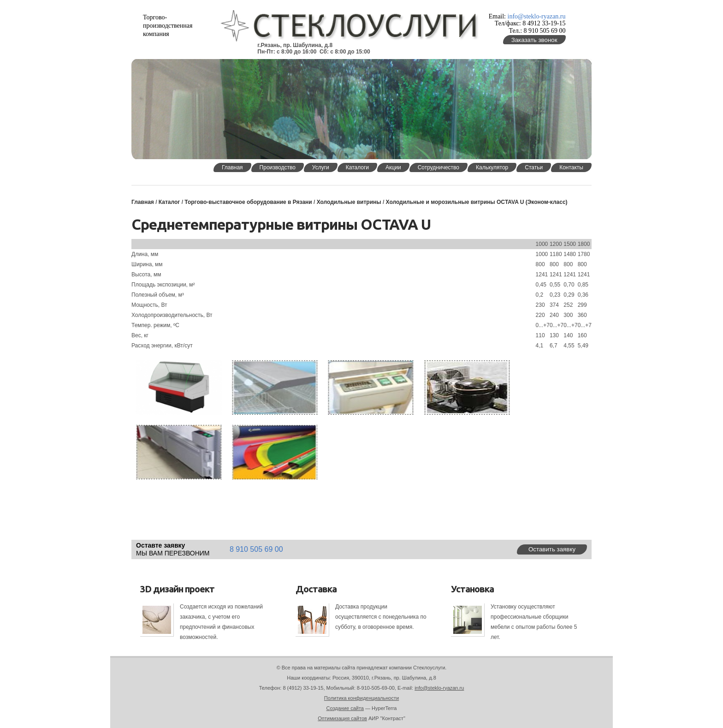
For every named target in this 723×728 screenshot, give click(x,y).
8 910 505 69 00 (256, 549)
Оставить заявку (552, 549)
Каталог (169, 202)
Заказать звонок (534, 40)
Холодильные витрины (349, 202)
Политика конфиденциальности (361, 698)
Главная (143, 202)
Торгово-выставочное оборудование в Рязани (248, 202)
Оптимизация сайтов (342, 718)
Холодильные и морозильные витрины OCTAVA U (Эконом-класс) (477, 202)
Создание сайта (345, 708)
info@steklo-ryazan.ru (537, 16)
